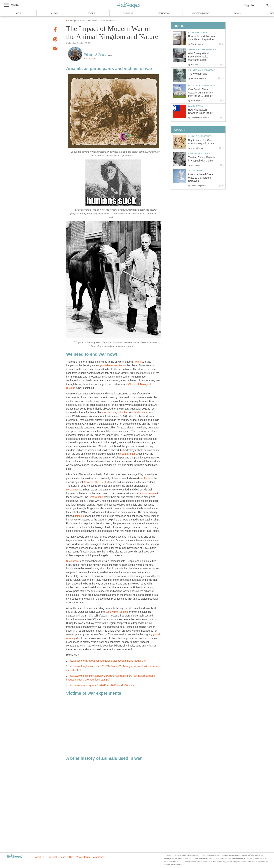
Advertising (99, 857)
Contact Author (91, 58)
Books (91, 13)
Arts (18, 13)
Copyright (52, 857)
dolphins (79, 516)
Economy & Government (202, 85)
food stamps (141, 413)
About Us (40, 857)
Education (164, 13)
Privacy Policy (83, 857)
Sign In (249, 5)
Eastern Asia (195, 106)
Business (128, 13)
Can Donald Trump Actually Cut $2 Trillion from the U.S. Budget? (201, 93)
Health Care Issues (199, 153)
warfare (139, 362)
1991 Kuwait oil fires (117, 612)
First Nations (96, 497)
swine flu (78, 552)
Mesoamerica (74, 490)
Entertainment (201, 13)
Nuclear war (73, 561)
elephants (145, 478)
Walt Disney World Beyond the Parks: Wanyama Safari (198, 57)
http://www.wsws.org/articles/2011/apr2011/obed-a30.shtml (102, 685)
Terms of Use (67, 857)
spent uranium (128, 454)
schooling (123, 413)
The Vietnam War (198, 74)
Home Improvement (199, 32)
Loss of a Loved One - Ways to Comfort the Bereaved (201, 178)
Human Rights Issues (200, 136)
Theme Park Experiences (202, 49)
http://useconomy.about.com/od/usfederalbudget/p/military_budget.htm (108, 661)
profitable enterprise (111, 365)
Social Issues (196, 170)
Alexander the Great (95, 482)
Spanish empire (148, 493)
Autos (55, 13)
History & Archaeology (202, 70)
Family (238, 13)
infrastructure (109, 413)
